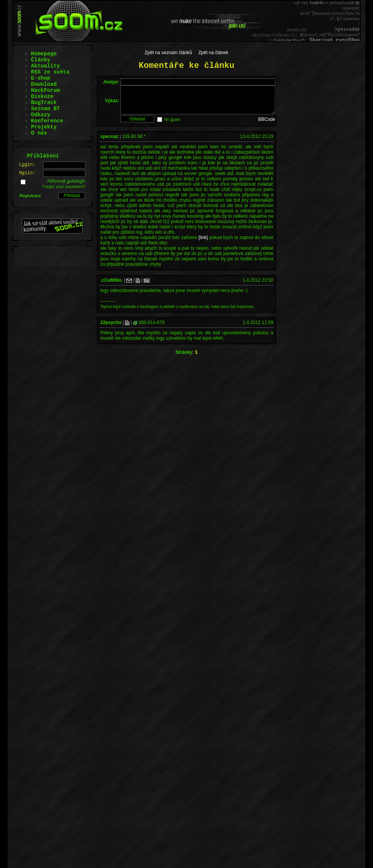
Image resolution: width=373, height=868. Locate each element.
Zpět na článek (213, 53)
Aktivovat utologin (66, 181)
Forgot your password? (64, 186)
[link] (203, 243)
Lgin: (27, 165)
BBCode (267, 125)
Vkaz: (112, 103)
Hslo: (27, 173)
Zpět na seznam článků (168, 53)
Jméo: (111, 82)
